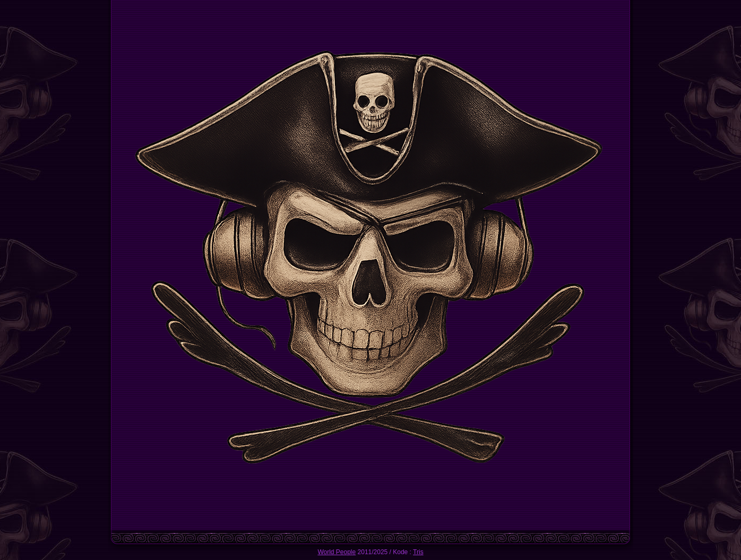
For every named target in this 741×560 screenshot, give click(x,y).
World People (337, 552)
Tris (418, 552)
